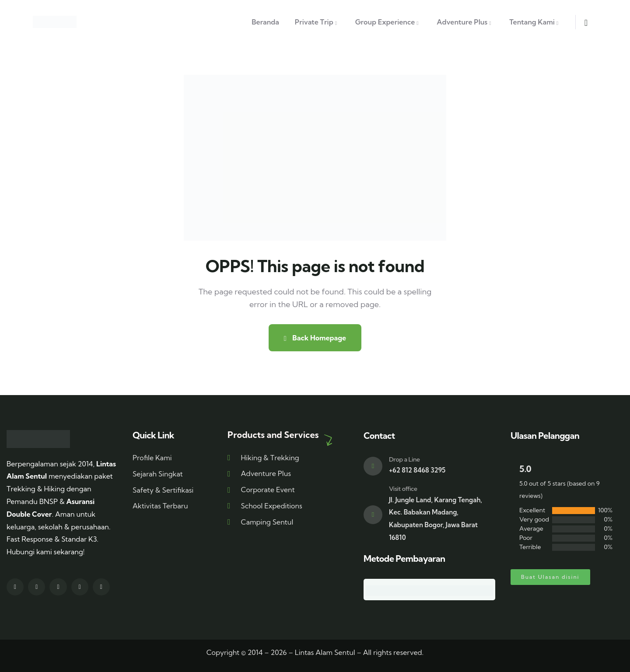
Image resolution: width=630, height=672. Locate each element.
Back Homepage (315, 338)
